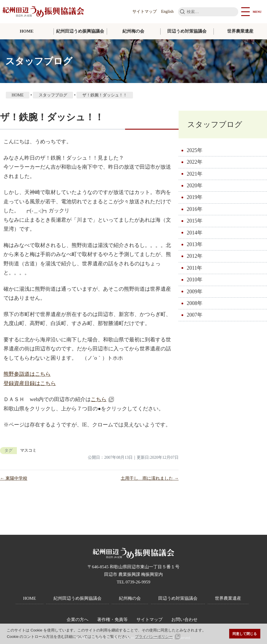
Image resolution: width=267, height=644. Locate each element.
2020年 (195, 186)
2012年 (195, 256)
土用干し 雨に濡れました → (150, 478)
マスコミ (28, 450)
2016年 (195, 209)
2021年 (195, 174)
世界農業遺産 (240, 31)
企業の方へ (78, 620)
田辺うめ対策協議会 (187, 31)
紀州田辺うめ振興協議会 (80, 31)
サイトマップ (145, 12)
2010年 (195, 280)
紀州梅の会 (133, 31)
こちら (99, 399)
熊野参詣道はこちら (27, 374)
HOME (27, 31)
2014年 (195, 233)
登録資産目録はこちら (30, 383)
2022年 (195, 162)
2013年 (195, 245)
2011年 (194, 268)
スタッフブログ (215, 125)
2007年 (195, 315)
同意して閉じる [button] (245, 634)
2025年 (195, 150)
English (167, 12)
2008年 (195, 304)
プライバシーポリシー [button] (154, 637)
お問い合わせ (184, 620)
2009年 (195, 292)
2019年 (195, 197)
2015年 (195, 221)
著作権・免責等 (112, 620)
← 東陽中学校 (14, 478)
